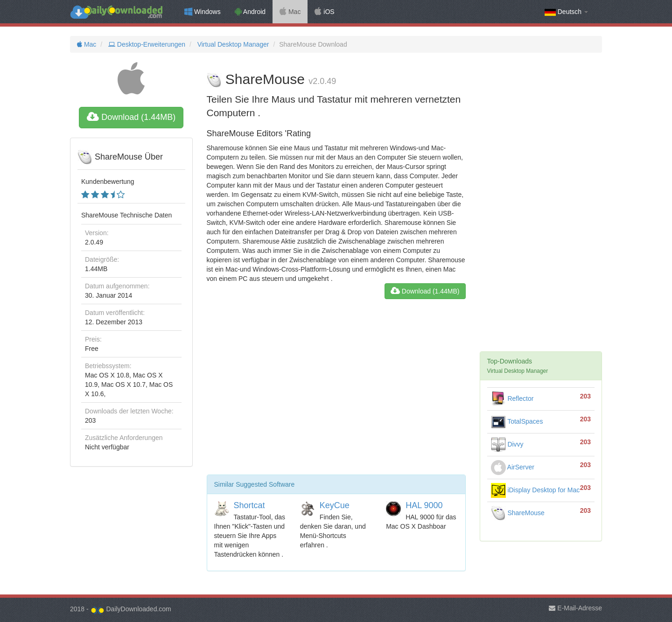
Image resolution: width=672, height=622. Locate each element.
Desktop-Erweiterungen (146, 44)
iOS (324, 12)
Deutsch (566, 12)
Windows (203, 12)
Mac (290, 12)
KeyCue (335, 505)
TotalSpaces (517, 421)
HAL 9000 (424, 505)
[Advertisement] (336, 391)
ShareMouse (518, 513)
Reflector (512, 398)
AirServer (513, 467)
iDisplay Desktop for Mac (535, 490)
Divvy (507, 444)
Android (250, 12)
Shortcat (249, 505)
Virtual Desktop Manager (232, 44)
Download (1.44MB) (131, 117)
